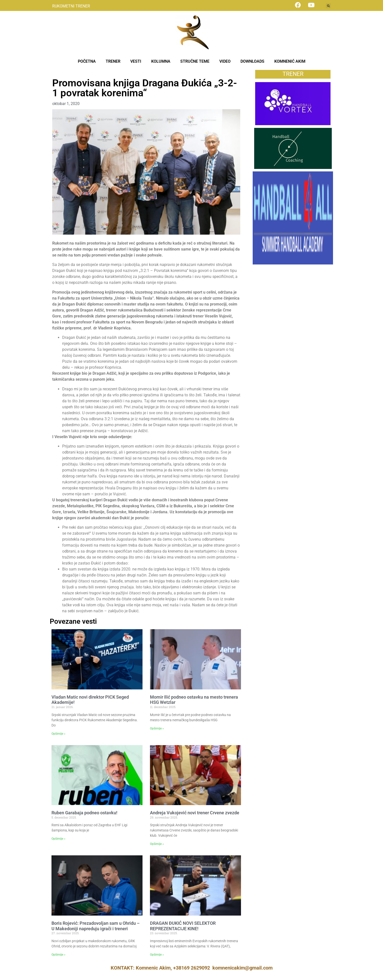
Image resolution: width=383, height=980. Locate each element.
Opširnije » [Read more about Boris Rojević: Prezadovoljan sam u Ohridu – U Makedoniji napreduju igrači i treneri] (58, 955)
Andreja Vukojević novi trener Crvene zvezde (195, 813)
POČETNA (87, 61)
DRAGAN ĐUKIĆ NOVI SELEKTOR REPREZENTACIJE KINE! (183, 926)
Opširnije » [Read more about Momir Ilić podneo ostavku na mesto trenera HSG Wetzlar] (157, 728)
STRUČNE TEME (195, 61)
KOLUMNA (161, 61)
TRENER (113, 61)
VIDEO (225, 61)
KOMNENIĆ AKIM (290, 61)
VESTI (136, 61)
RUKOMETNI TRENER (71, 6)
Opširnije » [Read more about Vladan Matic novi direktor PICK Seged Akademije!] (58, 734)
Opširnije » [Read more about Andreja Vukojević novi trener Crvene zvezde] (157, 844)
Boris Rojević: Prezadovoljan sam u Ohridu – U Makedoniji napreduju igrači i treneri (96, 926)
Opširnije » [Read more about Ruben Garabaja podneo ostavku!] (58, 839)
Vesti (57, 73)
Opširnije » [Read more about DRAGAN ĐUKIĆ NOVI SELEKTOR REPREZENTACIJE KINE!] (157, 955)
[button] (328, 6)
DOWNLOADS (252, 61)
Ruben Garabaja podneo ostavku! (84, 813)
